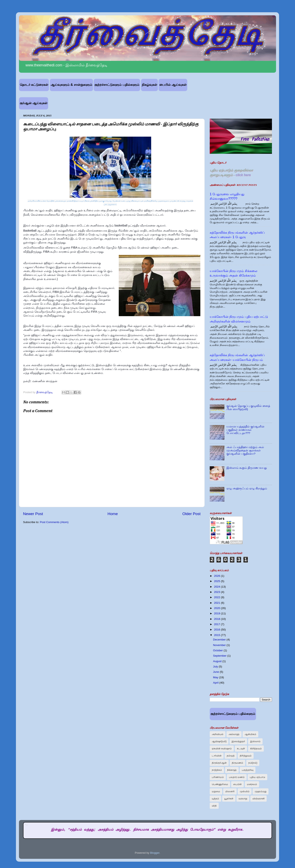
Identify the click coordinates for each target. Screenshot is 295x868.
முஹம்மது (261, 791)
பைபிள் (237, 784)
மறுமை (216, 791)
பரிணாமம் (218, 777)
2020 (217, 608)
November (220, 645)
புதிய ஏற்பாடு (257, 777)
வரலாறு (243, 799)
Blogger (155, 853)
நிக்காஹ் (232, 770)
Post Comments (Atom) (54, 522)
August (218, 661)
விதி (214, 806)
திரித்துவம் (246, 756)
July (216, 667)
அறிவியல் (218, 734)
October (218, 650)
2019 (217, 613)
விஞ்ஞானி (258, 799)
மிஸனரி (230, 791)
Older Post (191, 514)
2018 (217, 619)
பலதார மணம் (237, 777)
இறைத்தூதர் (238, 741)
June (216, 672)
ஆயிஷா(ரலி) (219, 741)
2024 (217, 587)
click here (243, 175)
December (220, 640)
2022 (217, 597)
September (220, 656)
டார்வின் (217, 756)
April (216, 683)
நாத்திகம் (217, 770)
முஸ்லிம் (245, 791)
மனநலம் (252, 784)
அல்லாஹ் (234, 734)
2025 (217, 581)
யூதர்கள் (229, 799)
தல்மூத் (231, 756)
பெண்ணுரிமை (220, 784)
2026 (217, 576)
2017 (217, 624)
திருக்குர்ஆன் (219, 763)
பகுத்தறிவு (248, 770)
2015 (217, 635)
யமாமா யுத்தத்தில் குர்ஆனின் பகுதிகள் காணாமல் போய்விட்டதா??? (245, 430)
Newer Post (33, 514)
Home (113, 514)
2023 (217, 592)
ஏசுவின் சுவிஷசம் (222, 749)
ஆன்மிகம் (250, 734)
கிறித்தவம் (256, 749)
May (216, 677)
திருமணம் (237, 763)
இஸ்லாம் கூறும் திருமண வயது (247, 468)
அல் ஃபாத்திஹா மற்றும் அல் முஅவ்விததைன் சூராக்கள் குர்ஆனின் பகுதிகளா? (245, 450)
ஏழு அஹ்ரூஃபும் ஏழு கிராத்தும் (247, 488)
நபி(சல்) (253, 763)
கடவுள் (241, 749)
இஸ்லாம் (255, 741)
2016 (217, 630)
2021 (217, 603)
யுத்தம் (215, 799)
